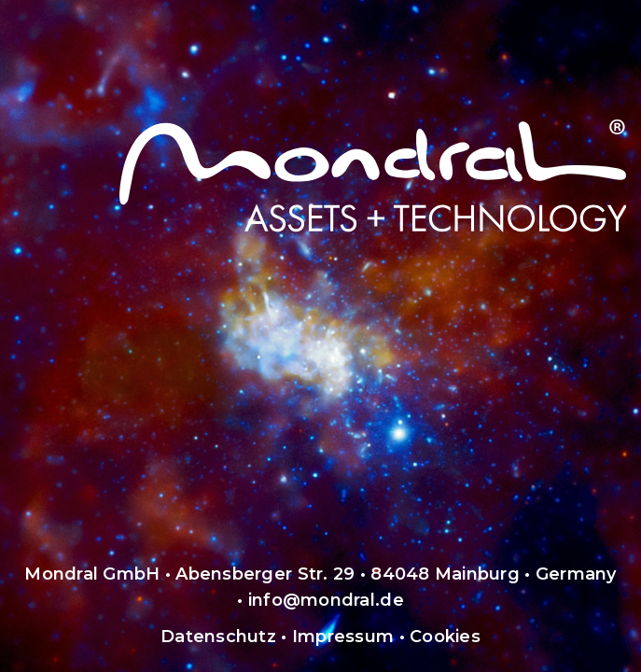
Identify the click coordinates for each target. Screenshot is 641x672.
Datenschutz (218, 637)
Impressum (343, 637)
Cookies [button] (445, 637)
